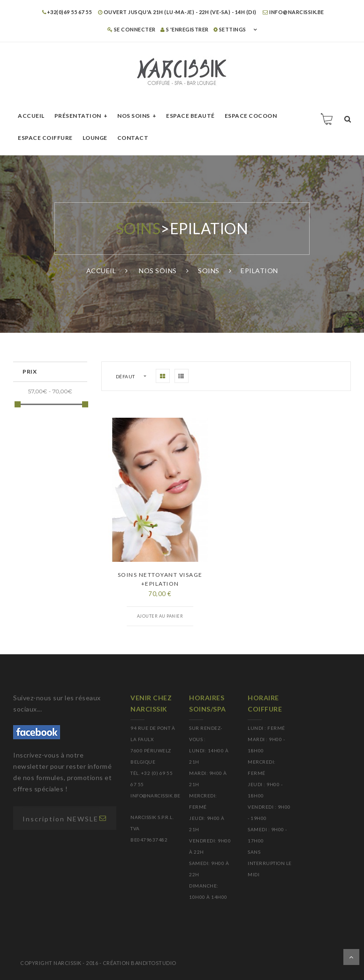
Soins (138, 228)
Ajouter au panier (160, 616)
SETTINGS (230, 29)
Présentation (78, 116)
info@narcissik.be (293, 12)
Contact (133, 138)
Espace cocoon (251, 116)
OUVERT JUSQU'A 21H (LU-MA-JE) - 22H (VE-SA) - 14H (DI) (177, 12)
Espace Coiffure (45, 138)
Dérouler (351, 957)
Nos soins (134, 116)
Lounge (95, 138)
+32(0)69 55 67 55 (67, 12)
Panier (327, 119)
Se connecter (132, 29)
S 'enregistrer (185, 29)
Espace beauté (190, 116)
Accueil (31, 116)
